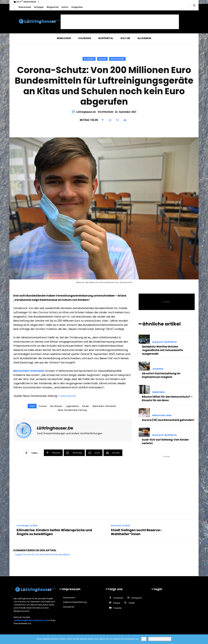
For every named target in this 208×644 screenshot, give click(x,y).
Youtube (117, 608)
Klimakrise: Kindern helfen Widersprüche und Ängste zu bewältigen (54, 532)
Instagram (137, 597)
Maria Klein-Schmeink (29, 371)
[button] (194, 5)
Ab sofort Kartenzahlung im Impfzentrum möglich (161, 375)
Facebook (118, 597)
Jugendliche (72, 406)
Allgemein (89, 59)
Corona (43, 406)
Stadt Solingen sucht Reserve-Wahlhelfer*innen (136, 532)
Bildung (102, 59)
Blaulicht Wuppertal (165, 342)
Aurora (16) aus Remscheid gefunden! (168, 420)
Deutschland (117, 59)
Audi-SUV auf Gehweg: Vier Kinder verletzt (165, 441)
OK (144, 639)
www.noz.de (68, 396)
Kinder (86, 406)
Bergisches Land (162, 415)
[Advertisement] (120, 22)
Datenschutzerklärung (160, 639)
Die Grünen (56, 406)
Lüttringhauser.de (86, 112)
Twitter (132, 602)
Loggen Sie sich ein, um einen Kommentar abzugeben (42, 554)
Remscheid (159, 392)
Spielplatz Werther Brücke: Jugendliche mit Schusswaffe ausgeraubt (162, 350)
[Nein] (204, 639)
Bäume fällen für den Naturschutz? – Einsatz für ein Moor (167, 398)
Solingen (158, 368)
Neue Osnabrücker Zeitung (72, 410)
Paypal (117, 602)
